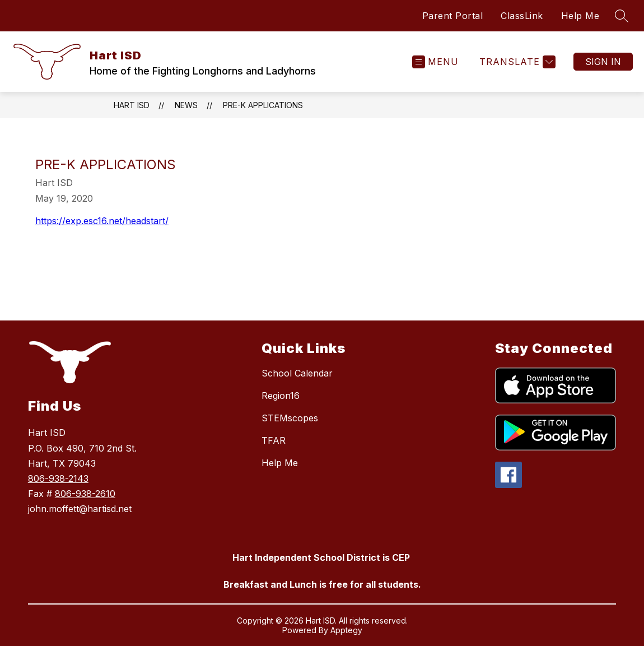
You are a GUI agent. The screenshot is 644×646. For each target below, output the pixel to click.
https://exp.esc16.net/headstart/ (102, 221)
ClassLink (522, 16)
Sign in (603, 62)
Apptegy (346, 630)
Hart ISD (132, 105)
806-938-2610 (85, 494)
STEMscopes (290, 418)
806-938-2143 (58, 478)
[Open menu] (435, 62)
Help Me (580, 16)
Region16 (281, 396)
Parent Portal (453, 16)
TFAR (274, 440)
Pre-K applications (263, 105)
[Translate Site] (516, 62)
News (186, 105)
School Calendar (297, 373)
